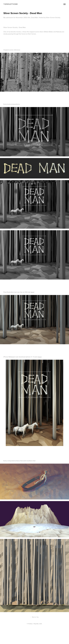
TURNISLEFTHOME (11, 4)
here (32, 292)
